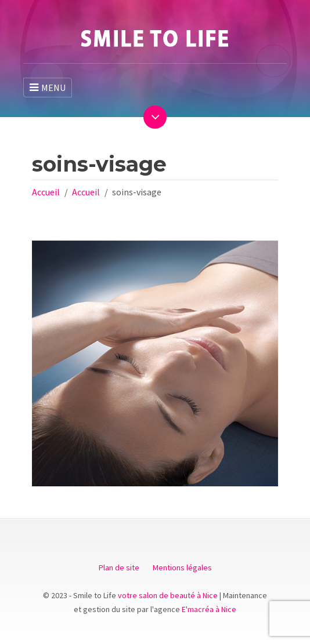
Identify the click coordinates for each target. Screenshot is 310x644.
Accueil (46, 192)
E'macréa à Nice (209, 609)
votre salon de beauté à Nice (168, 595)
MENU (48, 88)
